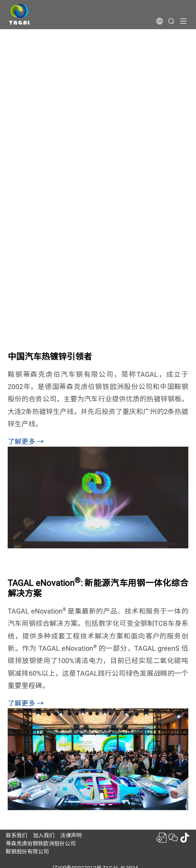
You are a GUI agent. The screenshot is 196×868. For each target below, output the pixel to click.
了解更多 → (26, 441)
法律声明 (71, 835)
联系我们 (16, 835)
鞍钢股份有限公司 (27, 851)
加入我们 (44, 835)
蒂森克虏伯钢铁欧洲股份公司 (41, 843)
